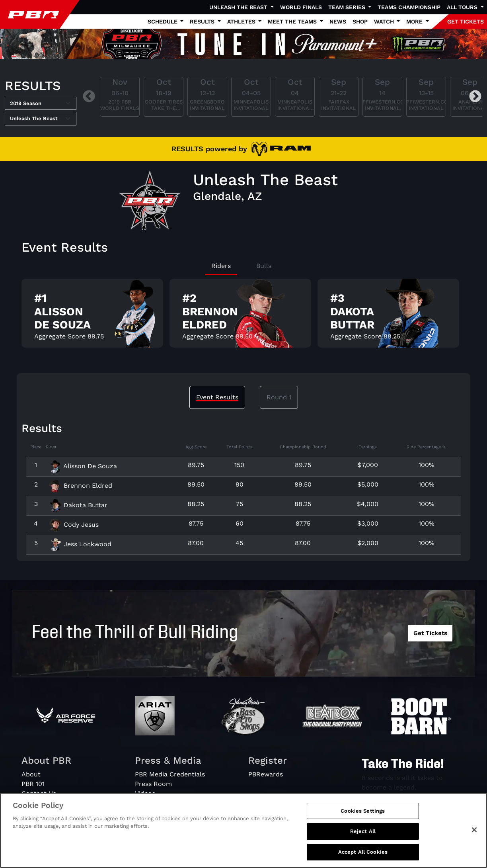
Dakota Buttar (78, 505)
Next (475, 97)
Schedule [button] (163, 22)
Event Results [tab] (217, 397)
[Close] (474, 836)
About (31, 774)
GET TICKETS (466, 22)
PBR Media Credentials (170, 774)
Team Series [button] (348, 7)
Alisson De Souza (83, 466)
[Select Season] (41, 104)
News (338, 22)
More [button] (415, 22)
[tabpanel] (243, 316)
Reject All (363, 837)
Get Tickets (430, 633)
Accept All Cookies (363, 858)
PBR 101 (33, 784)
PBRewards (266, 774)
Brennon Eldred (81, 486)
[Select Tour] (41, 119)
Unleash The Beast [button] (239, 7)
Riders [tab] (221, 266)
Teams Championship (409, 7)
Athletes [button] (242, 22)
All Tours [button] (463, 7)
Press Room (153, 784)
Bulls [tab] (264, 266)
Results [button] (203, 22)
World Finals (301, 7)
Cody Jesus (74, 525)
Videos (145, 793)
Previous (89, 97)
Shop (360, 22)
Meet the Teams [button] (293, 22)
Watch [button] (385, 22)
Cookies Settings (363, 817)
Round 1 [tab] (279, 397)
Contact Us (39, 793)
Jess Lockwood (80, 544)
